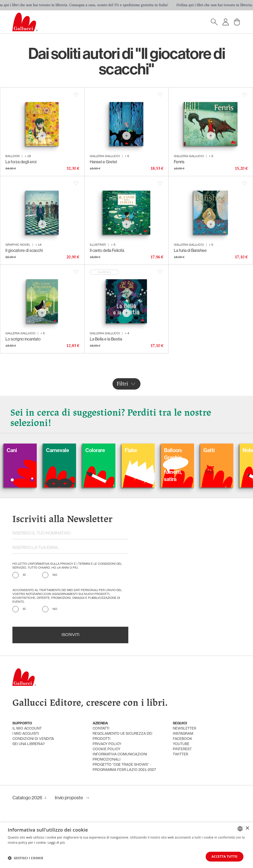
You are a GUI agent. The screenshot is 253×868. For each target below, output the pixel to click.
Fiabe (140, 450)
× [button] (247, 828)
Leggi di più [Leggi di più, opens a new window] (56, 843)
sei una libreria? (29, 744)
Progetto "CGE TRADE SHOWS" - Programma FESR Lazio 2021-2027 (124, 767)
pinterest (182, 749)
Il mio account (27, 729)
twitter (180, 754)
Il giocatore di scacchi (24, 250)
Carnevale (67, 450)
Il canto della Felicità (107, 250)
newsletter (184, 729)
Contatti (101, 729)
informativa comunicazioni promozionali (120, 757)
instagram (183, 734)
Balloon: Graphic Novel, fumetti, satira (182, 465)
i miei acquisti (26, 734)
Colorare (105, 450)
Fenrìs (179, 162)
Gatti (218, 450)
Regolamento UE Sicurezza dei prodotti (122, 736)
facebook (183, 739)
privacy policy (107, 744)
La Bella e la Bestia (106, 339)
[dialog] (126, 845)
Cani (21, 450)
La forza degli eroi (21, 162)
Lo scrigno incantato (23, 339)
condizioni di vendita (33, 739)
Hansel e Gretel (103, 162)
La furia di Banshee (190, 250)
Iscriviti (70, 635)
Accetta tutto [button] (225, 857)
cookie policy (106, 749)
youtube (181, 744)
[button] (25, 858)
